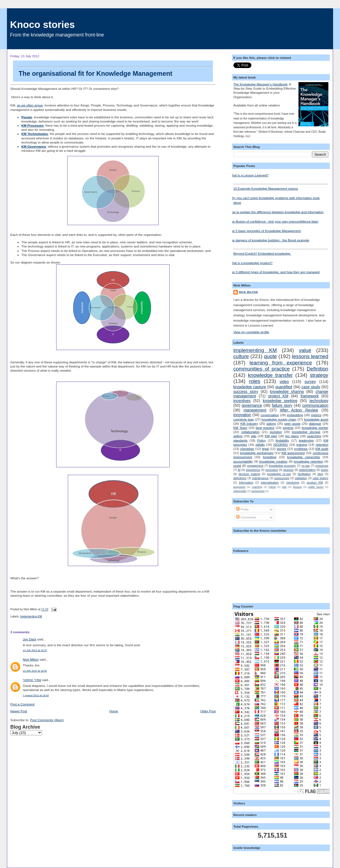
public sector (316, 487)
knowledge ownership (303, 457)
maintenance (260, 478)
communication (315, 405)
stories (281, 449)
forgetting (270, 457)
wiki (253, 436)
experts (288, 428)
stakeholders (307, 470)
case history (320, 478)
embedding (295, 415)
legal (265, 449)
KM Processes (32, 125)
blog (320, 474)
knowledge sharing (287, 392)
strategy (319, 375)
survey (310, 382)
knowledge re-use (279, 474)
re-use (306, 466)
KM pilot (271, 436)
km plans (292, 436)
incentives (242, 401)
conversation (270, 415)
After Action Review (299, 410)
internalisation (270, 483)
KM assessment (293, 453)
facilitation (304, 474)
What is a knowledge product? (251, 263)
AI (239, 470)
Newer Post (19, 711)
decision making (249, 474)
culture (241, 356)
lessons (297, 487)
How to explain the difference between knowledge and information (276, 212)
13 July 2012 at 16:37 (35, 650)
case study (311, 387)
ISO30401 (281, 445)
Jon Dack (29, 639)
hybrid (272, 487)
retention (322, 445)
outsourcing (282, 478)
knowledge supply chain (279, 419)
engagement (255, 466)
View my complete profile (251, 332)
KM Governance (34, 146)
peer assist (292, 423)
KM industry (249, 423)
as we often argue (30, 105)
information (246, 483)
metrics (316, 415)
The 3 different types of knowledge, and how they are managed (275, 272)
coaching (257, 487)
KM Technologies (35, 134)
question (276, 432)
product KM (315, 483)
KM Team (240, 428)
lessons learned (310, 356)
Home (114, 711)
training (302, 445)
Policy (262, 440)
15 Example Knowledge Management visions (281, 187)
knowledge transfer (270, 375)
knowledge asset (316, 419)
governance (252, 405)
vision (325, 470)
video (284, 382)
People (27, 117)
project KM (278, 396)
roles (255, 381)
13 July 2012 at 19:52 (35, 671)
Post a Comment (22, 704)
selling (238, 436)
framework (310, 396)
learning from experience (281, 363)
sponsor (288, 470)
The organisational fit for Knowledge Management (115, 72)
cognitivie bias (244, 419)
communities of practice (262, 369)
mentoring (293, 483)
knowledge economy (283, 466)
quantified (284, 387)
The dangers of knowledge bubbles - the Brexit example (269, 240)
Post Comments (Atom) (47, 720)
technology (319, 401)
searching (314, 436)
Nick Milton (31, 659)
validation (301, 478)
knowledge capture (250, 387)
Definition (318, 369)
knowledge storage (306, 432)
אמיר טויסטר (32, 680)
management (255, 410)
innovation (242, 415)
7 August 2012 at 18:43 (36, 695)
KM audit (322, 449)
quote (270, 356)
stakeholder (240, 491)
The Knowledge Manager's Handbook (260, 84)
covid (237, 466)
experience (253, 470)
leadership (306, 440)
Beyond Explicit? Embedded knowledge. (281, 252)
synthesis (301, 449)
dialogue (315, 423)
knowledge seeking (280, 401)
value (305, 350)
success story (246, 392)
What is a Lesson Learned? (249, 175)
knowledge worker (315, 428)
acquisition (239, 487)
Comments (246, 517)
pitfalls (260, 445)
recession (272, 470)
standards (240, 440)
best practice (265, 428)
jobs (284, 487)
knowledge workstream (257, 453)
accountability (243, 461)
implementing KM (31, 617)
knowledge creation (273, 461)
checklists (247, 449)
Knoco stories (42, 24)
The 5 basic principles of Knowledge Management (265, 231)
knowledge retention (308, 461)
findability (282, 440)
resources (322, 466)
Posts (242, 509)
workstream (258, 491)
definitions (240, 478)
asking (271, 423)
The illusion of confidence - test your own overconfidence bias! (274, 221)
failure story (282, 405)
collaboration (250, 432)
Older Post (208, 711)
